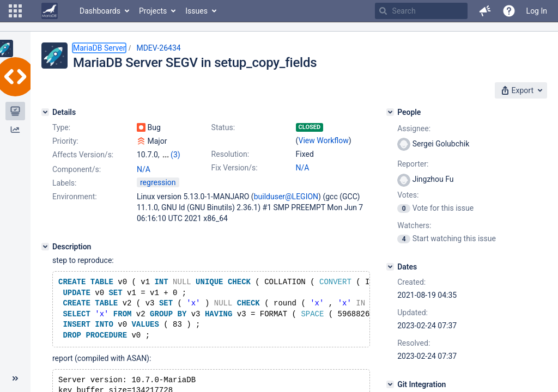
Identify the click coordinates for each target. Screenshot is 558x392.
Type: (61, 127)
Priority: (65, 141)
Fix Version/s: (235, 168)
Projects (153, 11)
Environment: (75, 197)
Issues (196, 11)
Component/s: (77, 169)
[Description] (45, 247)
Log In (537, 11)
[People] (390, 112)
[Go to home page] (50, 11)
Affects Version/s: (83, 155)
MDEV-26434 (158, 48)
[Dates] (390, 267)
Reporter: (413, 164)
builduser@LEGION (286, 197)
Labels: (64, 183)
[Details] (45, 112)
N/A (303, 168)
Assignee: (414, 128)
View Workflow (324, 140)
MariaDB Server (99, 48)
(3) (175, 155)
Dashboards (100, 11)
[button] (15, 11)
